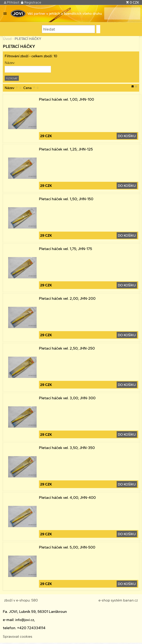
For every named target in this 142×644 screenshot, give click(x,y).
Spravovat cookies (18, 638)
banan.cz (130, 602)
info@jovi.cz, (25, 621)
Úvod (7, 39)
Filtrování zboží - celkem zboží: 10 (31, 56)
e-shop (104, 602)
